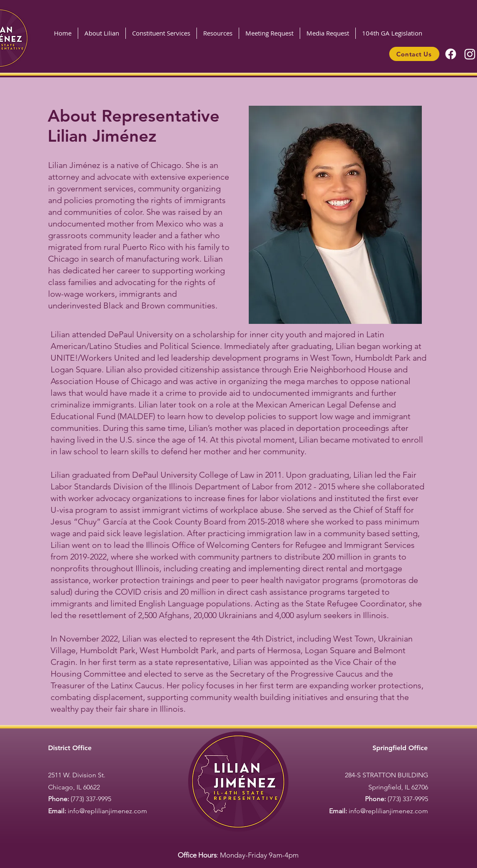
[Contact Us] (414, 54)
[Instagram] (470, 54)
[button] (161, 33)
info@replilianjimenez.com (107, 811)
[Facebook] (451, 54)
